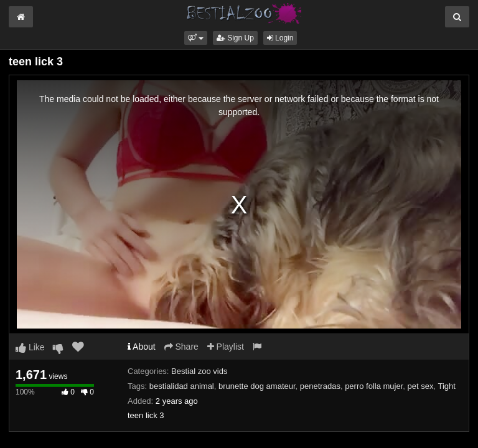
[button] (196, 38)
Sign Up (235, 38)
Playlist (226, 347)
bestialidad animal (182, 386)
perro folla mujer (374, 386)
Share (181, 347)
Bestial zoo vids (199, 371)
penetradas (320, 386)
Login (280, 38)
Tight (447, 386)
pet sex (421, 386)
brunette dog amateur (257, 386)
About (142, 347)
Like (30, 347)
